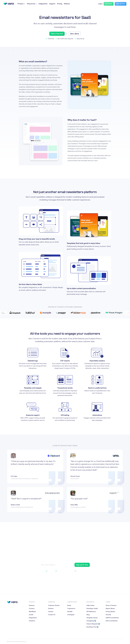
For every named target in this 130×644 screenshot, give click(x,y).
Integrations (43, 4)
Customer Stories (54, 605)
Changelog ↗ (91, 621)
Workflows (32, 612)
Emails (31, 615)
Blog (88, 615)
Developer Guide (92, 608)
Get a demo (75, 34)
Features (32, 605)
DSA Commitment (112, 621)
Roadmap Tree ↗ (92, 627)
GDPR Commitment (112, 618)
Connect (32, 608)
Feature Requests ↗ (93, 624)
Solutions (32, 621)
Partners (51, 608)
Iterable (70, 612)
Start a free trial (57, 34)
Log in (100, 4)
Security (108, 615)
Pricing (60, 4)
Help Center (90, 605)
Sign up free (121, 4)
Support (52, 4)
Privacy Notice (110, 612)
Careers (51, 612)
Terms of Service (111, 605)
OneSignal (71, 615)
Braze (69, 605)
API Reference (91, 612)
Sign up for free (82, 565)
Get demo (109, 4)
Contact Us (52, 615)
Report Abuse (110, 608)
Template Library (92, 618)
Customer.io (71, 608)
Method (67, 4)
